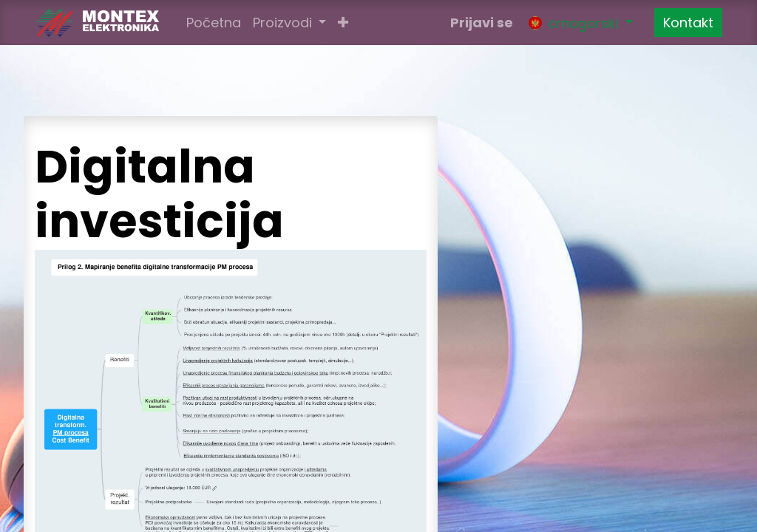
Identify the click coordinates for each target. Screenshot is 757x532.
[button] (343, 23)
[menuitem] (214, 23)
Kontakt (688, 23)
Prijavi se (482, 23)
